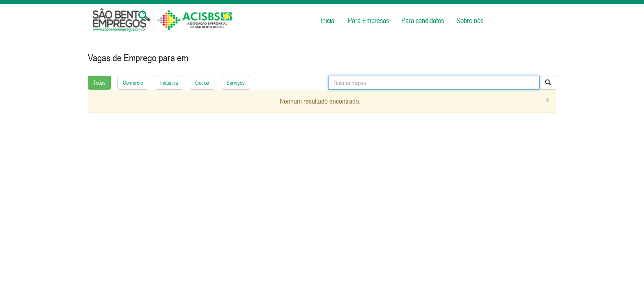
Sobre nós (470, 20)
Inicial (328, 20)
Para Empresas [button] (368, 20)
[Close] (547, 101)
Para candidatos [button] (423, 20)
